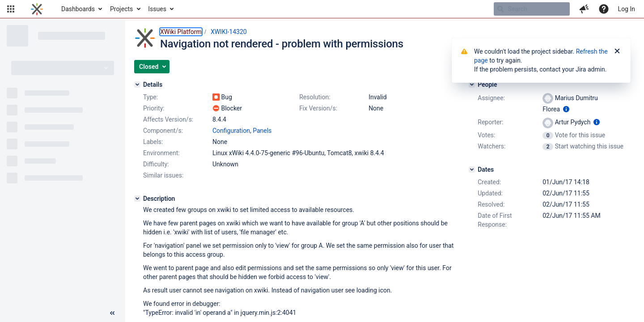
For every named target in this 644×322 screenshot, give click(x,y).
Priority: (154, 108)
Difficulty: (156, 164)
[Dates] (472, 169)
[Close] (617, 51)
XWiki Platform (181, 32)
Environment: (161, 153)
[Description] (137, 199)
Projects (121, 9)
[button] (11, 9)
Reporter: (490, 122)
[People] (472, 85)
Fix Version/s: (318, 108)
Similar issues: (163, 175)
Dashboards (78, 9)
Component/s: (163, 131)
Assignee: (491, 98)
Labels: (153, 142)
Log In (627, 9)
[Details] (137, 85)
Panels (262, 131)
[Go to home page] (37, 9)
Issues (157, 9)
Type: (150, 97)
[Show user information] (566, 109)
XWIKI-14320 (229, 32)
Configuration (231, 131)
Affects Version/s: (168, 119)
